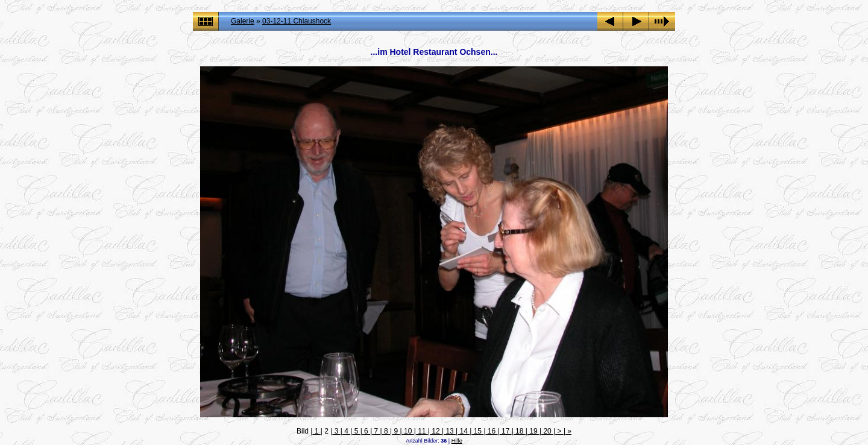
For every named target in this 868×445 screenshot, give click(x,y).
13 (450, 431)
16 (492, 431)
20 (547, 431)
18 (520, 431)
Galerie (243, 21)
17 (506, 431)
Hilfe (457, 441)
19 (533, 431)
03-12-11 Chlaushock (297, 21)
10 (408, 431)
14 (464, 431)
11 (422, 431)
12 (436, 431)
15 (477, 431)
